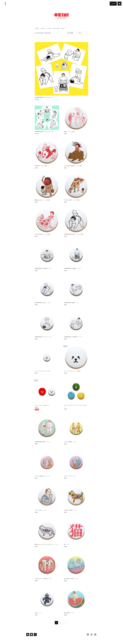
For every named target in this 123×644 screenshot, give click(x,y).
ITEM (49, 28)
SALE (63, 28)
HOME (37, 28)
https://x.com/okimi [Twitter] (88, 635)
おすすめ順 (70, 33)
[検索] (4, 4)
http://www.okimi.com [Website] (95, 635)
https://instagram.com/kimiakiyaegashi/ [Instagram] (92, 635)
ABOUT (43, 28)
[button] (113, 4)
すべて (80, 33)
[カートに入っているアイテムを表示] (119, 4)
